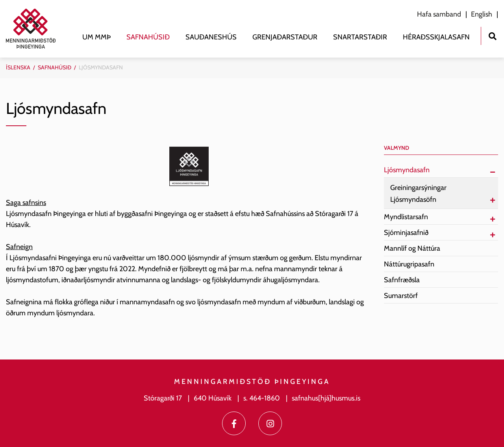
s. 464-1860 (262, 398)
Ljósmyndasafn (101, 67)
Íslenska (18, 67)
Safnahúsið (55, 67)
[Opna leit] (492, 35)
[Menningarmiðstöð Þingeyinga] (35, 29)
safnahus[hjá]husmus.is (326, 398)
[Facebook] (234, 423)
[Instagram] (270, 423)
